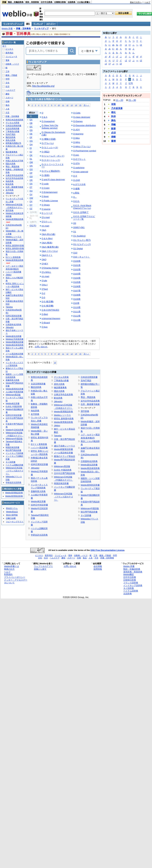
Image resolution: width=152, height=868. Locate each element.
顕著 (113, 129)
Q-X (75, 176)
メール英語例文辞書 (63, 453)
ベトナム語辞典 (131, 591)
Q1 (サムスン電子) (82, 240)
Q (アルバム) (48, 143)
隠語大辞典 (59, 391)
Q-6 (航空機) (47, 306)
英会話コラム (12, 508)
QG (31, 141)
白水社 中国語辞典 (63, 470)
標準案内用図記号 (13, 143)
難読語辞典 (36, 387)
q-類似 (76, 193)
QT (31, 187)
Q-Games (78, 121)
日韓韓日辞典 (60, 2)
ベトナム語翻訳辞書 (14, 465)
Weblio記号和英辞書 (14, 339)
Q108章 (77, 295)
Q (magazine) (48, 121)
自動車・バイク (12, 64)
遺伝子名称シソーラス (64, 446)
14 (76, 105)
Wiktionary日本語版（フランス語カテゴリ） (63, 497)
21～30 (132, 100)
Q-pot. (76, 155)
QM (31, 162)
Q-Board (46, 323)
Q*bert (45, 289)
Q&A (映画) (47, 243)
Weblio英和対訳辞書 (90, 485)
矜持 (113, 116)
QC (31, 127)
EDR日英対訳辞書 (39, 464)
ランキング (38, 24)
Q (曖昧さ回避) (49, 139)
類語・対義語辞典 (16, 2)
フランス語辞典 (131, 583)
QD (31, 130)
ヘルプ (147, 2)
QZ (31, 209)
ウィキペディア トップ (13, 24)
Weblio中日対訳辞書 (14, 430)
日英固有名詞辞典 (89, 461)
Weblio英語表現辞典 (90, 468)
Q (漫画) (45, 175)
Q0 (75, 223)
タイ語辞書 (86, 515)
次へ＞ (87, 105)
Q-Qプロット (79, 159)
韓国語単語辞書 (61, 483)
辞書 (4, 2)
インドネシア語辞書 (14, 453)
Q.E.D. (76, 201)
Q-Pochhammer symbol (85, 151)
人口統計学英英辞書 (14, 392)
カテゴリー (51, 24)
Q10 (75, 253)
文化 (7, 83)
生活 (7, 86)
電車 (7, 60)
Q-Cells (77, 113)
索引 (28, 24)
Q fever (45, 196)
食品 (7, 105)
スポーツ (9, 98)
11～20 (119, 100)
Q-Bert (45, 314)
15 (80, 105)
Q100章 (77, 261)
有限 (113, 104)
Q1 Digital (78, 249)
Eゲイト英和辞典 (39, 444)
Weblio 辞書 (7, 29)
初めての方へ (136, 2)
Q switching (79, 168)
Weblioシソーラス (62, 415)
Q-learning (78, 134)
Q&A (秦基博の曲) (50, 247)
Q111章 (77, 312)
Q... (75, 197)
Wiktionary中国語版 (90, 508)
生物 (7, 101)
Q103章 (77, 274)
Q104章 (77, 278)
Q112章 (77, 316)
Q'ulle (44, 281)
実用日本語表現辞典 (14, 120)
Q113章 (77, 320)
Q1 (75, 232)
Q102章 (77, 270)
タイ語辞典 (129, 588)
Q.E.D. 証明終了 (81, 212)
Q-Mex (76, 138)
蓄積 (113, 141)
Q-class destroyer (82, 117)
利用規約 (8, 574)
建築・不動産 (11, 75)
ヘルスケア (10, 90)
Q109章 (77, 299)
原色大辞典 (59, 384)
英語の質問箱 (12, 515)
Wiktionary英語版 (62, 466)
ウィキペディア (41, 29)
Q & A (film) (47, 238)
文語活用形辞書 (38, 384)
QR (31, 180)
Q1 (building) (79, 236)
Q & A (44, 117)
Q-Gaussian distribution (85, 125)
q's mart (45, 226)
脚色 (113, 120)
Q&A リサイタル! (50, 251)
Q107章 (77, 291)
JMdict (57, 426)
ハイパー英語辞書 (39, 448)
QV (31, 195)
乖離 (113, 124)
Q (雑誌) (45, 152)
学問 (7, 79)
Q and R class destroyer (53, 179)
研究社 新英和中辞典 (15, 246)
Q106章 (77, 286)
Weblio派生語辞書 (89, 465)
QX (31, 202)
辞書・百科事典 (23, 29)
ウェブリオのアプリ (43, 566)
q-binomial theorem (51, 318)
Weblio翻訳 (129, 574)
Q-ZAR (76, 180)
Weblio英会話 (12, 512)
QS (31, 184)
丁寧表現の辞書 (61, 381)
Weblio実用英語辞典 (63, 422)
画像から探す (40, 569)
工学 (7, 72)
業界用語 (9, 53)
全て (4, 46)
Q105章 (77, 282)
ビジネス (9, 49)
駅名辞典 (58, 398)
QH (31, 145)
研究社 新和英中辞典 (64, 419)
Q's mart (46, 217)
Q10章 (76, 303)
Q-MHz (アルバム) (82, 147)
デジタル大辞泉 (61, 377)
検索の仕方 (9, 569)
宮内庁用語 (86, 381)
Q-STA (76, 163)
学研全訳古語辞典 (39, 535)
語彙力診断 (11, 518)
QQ (31, 177)
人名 (7, 109)
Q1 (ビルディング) (82, 244)
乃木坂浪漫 (117, 108)
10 (59, 105)
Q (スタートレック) (51, 160)
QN (31, 166)
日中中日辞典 (47, 2)
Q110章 (77, 307)
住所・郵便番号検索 (90, 404)
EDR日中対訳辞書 (39, 505)
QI (31, 148)
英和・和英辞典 (32, 2)
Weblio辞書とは (11, 566)
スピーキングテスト (15, 522)
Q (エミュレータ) (50, 147)
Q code (45, 184)
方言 (7, 113)
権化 (113, 112)
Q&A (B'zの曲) (48, 234)
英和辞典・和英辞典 (133, 572)
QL (31, 159)
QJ (31, 152)
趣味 (7, 94)
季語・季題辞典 (88, 397)
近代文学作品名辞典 (90, 401)
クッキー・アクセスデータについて (16, 581)
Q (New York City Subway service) (50, 127)
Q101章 (77, 265)
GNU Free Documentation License (107, 550)
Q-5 (43, 297)
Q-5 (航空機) (47, 302)
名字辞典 (35, 414)
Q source (46, 209)
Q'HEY (45, 264)
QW (31, 198)
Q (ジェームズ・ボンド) (53, 156)
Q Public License (50, 201)
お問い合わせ (41, 347)
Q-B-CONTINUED (50, 310)
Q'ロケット (47, 222)
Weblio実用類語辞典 (63, 412)
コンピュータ (11, 57)
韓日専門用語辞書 (89, 512)
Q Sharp (46, 205)
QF (31, 137)
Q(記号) (33, 226)
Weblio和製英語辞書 (63, 449)
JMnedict (35, 468)
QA (31, 120)
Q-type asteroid (81, 172)
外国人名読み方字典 (14, 161)
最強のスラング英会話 (64, 456)
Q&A (44, 230)
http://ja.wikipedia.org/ (43, 86)
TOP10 (107, 100)
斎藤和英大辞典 (38, 491)
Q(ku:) (44, 285)
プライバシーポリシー (15, 577)
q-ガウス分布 (79, 184)
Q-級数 (76, 189)
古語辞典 (71, 2)
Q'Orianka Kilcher (50, 268)
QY (31, 205)
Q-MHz (77, 142)
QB (31, 123)
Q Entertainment (49, 192)
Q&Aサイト (47, 255)
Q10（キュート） (81, 257)
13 (72, 105)
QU (31, 191)
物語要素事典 (60, 388)
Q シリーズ (47, 213)
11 (63, 105)
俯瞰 (113, 137)
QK (31, 155)
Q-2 (43, 293)
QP (31, 173)
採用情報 (98, 569)
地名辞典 (35, 411)
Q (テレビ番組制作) (51, 171)
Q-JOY (76, 130)
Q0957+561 (79, 227)
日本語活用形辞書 (89, 377)
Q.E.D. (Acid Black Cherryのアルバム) (82, 207)
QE (31, 134)
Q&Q (44, 259)
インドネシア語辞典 (133, 585)
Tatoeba (58, 436)
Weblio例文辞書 (38, 501)
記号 (131, 83)
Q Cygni (45, 188)
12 (67, 105)
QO (31, 170)
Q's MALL (46, 272)
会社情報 (98, 566)
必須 (113, 133)
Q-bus (44, 327)
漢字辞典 (85, 411)
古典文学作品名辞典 (63, 395)
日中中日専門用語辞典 (64, 473)
